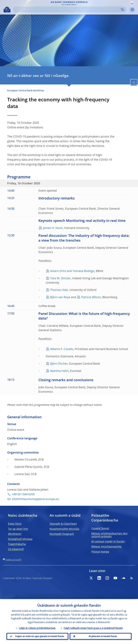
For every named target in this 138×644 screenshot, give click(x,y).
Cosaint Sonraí (100, 528)
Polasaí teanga (100, 552)
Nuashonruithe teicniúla (64, 529)
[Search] (67, 10)
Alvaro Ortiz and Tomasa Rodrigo (72, 271)
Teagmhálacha (17, 544)
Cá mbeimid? (16, 549)
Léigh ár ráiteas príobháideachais (37, 628)
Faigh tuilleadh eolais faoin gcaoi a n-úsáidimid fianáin (93, 628)
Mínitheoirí (15, 534)
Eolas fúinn (15, 524)
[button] (132, 3)
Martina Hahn (59, 371)
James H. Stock (53, 228)
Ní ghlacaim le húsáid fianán (103, 636)
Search (122, 10)
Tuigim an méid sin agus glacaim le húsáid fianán (40, 636)
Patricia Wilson (91, 297)
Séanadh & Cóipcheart (63, 524)
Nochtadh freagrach (62, 534)
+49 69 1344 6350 (23, 494)
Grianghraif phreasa (20, 539)
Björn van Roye (60, 297)
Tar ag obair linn (18, 529)
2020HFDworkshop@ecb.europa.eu (35, 499)
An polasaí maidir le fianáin (108, 541)
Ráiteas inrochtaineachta (106, 546)
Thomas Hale (59, 290)
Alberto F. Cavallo (62, 349)
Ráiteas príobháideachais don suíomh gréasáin (109, 535)
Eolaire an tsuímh (13, 559)
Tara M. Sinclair (60, 278)
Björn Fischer (59, 364)
